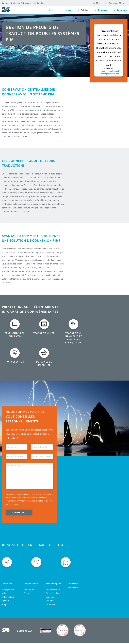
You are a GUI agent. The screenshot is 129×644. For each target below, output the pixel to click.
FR (96, 3)
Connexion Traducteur (73, 586)
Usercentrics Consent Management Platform (110, 72)
